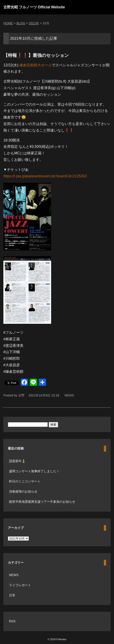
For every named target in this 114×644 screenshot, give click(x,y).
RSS (12, 621)
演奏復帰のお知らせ (23, 491)
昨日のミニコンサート (25, 481)
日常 (12, 595)
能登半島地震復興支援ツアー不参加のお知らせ (42, 502)
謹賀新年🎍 (17, 461)
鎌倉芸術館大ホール (36, 65)
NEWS (69, 395)
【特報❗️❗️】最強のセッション (36, 55)
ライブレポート (20, 585)
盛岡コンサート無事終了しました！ (34, 471)
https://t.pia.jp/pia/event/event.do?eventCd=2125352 (45, 176)
